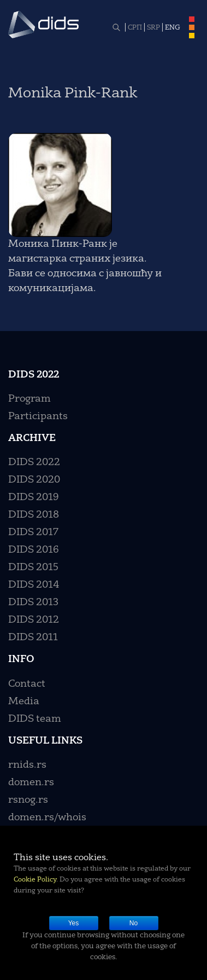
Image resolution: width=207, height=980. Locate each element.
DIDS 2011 (33, 637)
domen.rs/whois (47, 817)
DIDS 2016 (34, 550)
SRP (153, 28)
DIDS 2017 (33, 532)
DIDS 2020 (34, 480)
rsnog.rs (28, 800)
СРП (135, 28)
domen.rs (31, 782)
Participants (38, 416)
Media (24, 701)
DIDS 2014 (34, 585)
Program (29, 399)
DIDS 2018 (34, 515)
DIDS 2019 (34, 497)
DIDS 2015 (33, 567)
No (134, 923)
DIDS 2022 (34, 462)
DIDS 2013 (33, 602)
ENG (173, 28)
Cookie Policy (35, 880)
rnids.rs (27, 765)
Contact (27, 684)
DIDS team (35, 719)
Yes (74, 923)
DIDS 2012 (34, 620)
